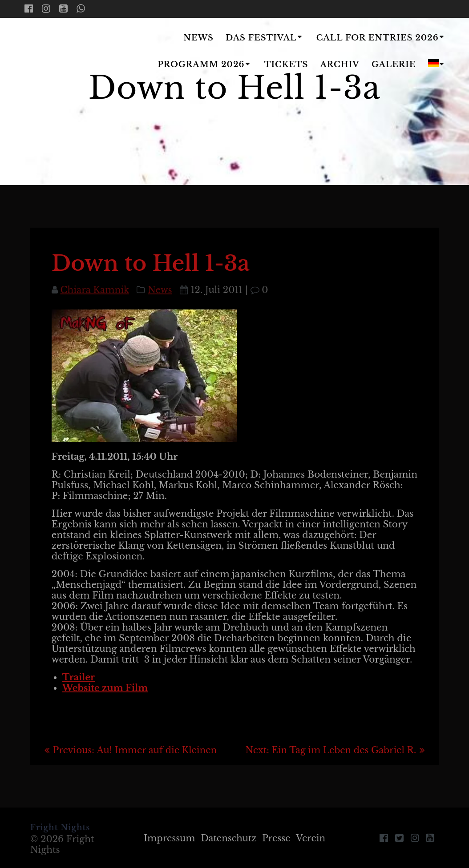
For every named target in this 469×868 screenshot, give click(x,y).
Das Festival (261, 38)
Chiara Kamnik (95, 290)
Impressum (168, 838)
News (198, 38)
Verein (312, 838)
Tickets (286, 64)
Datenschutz (228, 838)
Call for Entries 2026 (378, 38)
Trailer (79, 677)
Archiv (340, 64)
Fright (77, 52)
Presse (277, 838)
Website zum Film (105, 688)
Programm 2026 (201, 64)
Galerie (394, 64)
